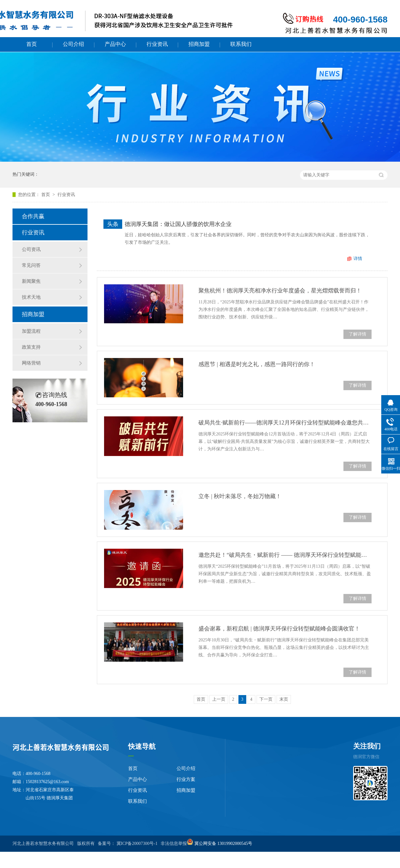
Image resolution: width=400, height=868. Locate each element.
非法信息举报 (174, 843)
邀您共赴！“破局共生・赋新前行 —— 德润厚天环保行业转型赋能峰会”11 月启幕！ (285, 555)
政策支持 (31, 347)
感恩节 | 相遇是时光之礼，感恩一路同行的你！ (257, 364)
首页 (32, 44)
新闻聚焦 (31, 281)
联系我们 (241, 44)
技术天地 (31, 297)
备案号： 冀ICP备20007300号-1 (128, 843)
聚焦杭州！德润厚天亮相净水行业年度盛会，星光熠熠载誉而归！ (280, 291)
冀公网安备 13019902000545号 (223, 843)
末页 (284, 699)
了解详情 (357, 334)
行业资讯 (157, 44)
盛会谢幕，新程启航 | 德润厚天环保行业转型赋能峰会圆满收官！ (279, 629)
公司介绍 (73, 44)
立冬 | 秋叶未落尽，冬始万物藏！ (240, 496)
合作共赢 (33, 216)
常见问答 (31, 265)
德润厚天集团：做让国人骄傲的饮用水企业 (178, 224)
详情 (358, 259)
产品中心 (115, 44)
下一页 (266, 699)
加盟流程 (31, 331)
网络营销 (31, 363)
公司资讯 (31, 249)
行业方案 (186, 779)
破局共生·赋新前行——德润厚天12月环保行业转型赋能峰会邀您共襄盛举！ (285, 423)
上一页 (219, 699)
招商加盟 (199, 44)
